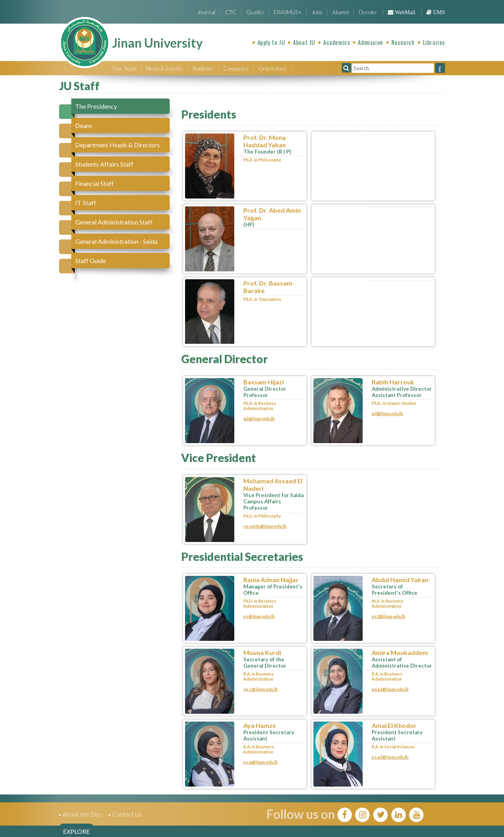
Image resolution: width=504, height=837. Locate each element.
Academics (336, 42)
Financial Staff (94, 183)
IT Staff (86, 203)
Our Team (124, 68)
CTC (231, 12)
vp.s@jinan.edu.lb (261, 689)
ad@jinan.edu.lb (387, 413)
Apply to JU (271, 42)
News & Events (164, 68)
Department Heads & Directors (118, 145)
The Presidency (96, 106)
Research (403, 42)
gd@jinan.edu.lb (259, 418)
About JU (304, 42)
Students (203, 68)
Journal (206, 12)
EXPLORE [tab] (76, 831)
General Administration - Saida (116, 241)
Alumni (341, 12)
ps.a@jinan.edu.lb (261, 762)
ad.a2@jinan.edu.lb (390, 689)
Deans (84, 125)
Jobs (317, 12)
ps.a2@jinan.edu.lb (390, 757)
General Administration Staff (114, 222)
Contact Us (127, 814)
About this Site (82, 814)
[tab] (118, 106)
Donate (368, 12)
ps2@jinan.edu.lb (389, 616)
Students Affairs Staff (104, 164)
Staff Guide (91, 261)
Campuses (236, 68)
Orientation (272, 68)
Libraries (434, 42)
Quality (255, 12)
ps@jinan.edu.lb (259, 616)
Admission (370, 42)
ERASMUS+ (288, 12)
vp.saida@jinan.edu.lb (265, 526)
